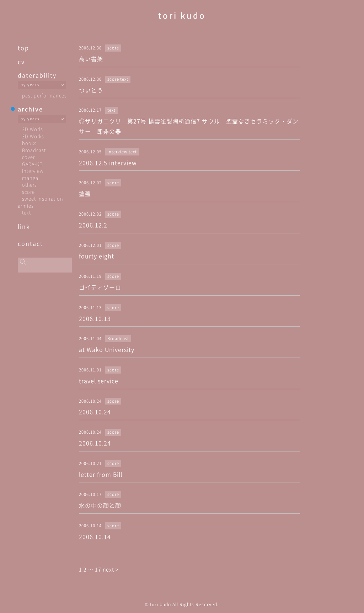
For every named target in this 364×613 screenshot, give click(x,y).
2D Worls (33, 129)
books (29, 143)
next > (111, 569)
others (30, 184)
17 (98, 569)
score (28, 192)
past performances (44, 95)
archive (30, 109)
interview (33, 171)
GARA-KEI (33, 164)
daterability (37, 75)
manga (30, 178)
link (24, 226)
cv (21, 62)
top (23, 48)
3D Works (33, 136)
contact (30, 243)
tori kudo (182, 15)
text (26, 212)
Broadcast (34, 150)
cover (28, 157)
